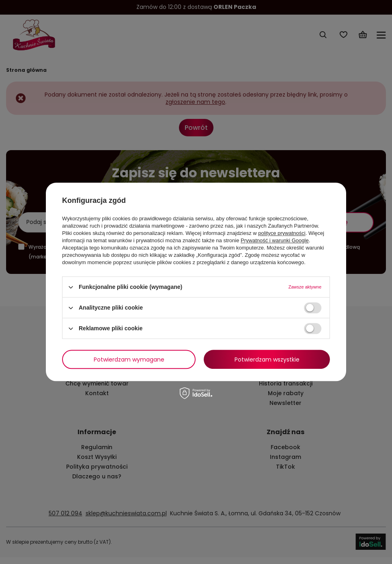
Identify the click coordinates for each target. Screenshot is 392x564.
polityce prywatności (282, 233)
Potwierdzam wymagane (129, 359)
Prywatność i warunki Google (275, 240)
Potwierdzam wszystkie (267, 359)
